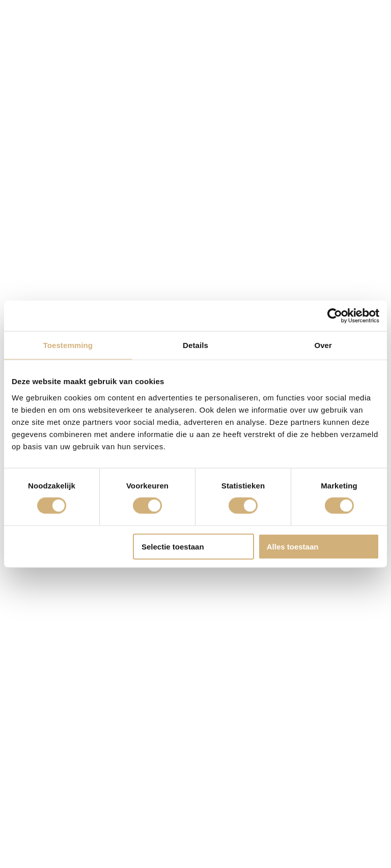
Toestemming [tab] (68, 345)
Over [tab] (323, 345)
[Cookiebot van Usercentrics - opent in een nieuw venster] (335, 316)
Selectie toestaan (173, 546)
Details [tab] (195, 345)
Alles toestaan (293, 546)
